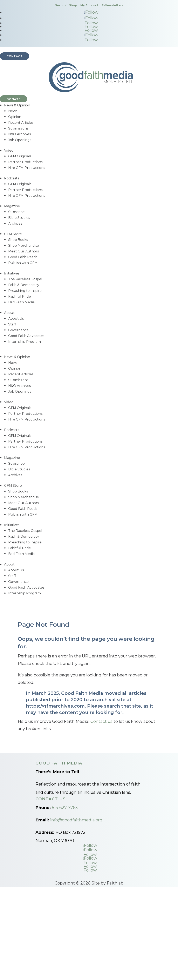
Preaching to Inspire (25, 291)
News (13, 111)
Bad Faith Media (21, 302)
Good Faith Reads (23, 257)
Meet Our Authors (23, 251)
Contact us (101, 721)
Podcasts (12, 178)
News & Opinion (17, 105)
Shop (73, 5)
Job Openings (20, 140)
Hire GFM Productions (27, 168)
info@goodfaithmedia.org (76, 820)
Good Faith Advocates (26, 336)
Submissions (18, 128)
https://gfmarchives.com (55, 706)
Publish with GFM (23, 263)
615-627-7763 (65, 808)
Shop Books (18, 240)
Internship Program (25, 342)
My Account (89, 5)
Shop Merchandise (24, 246)
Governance (18, 330)
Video (9, 150)
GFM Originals (20, 156)
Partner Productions (25, 162)
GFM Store (13, 234)
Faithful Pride (20, 296)
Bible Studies (19, 218)
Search (60, 5)
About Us (16, 319)
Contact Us (51, 799)
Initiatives (12, 273)
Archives (15, 223)
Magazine (12, 206)
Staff (12, 324)
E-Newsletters (112, 5)
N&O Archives (19, 134)
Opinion (15, 117)
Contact (15, 56)
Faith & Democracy (24, 285)
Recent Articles (21, 123)
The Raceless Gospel (25, 279)
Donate (14, 99)
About (9, 313)
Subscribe (16, 212)
